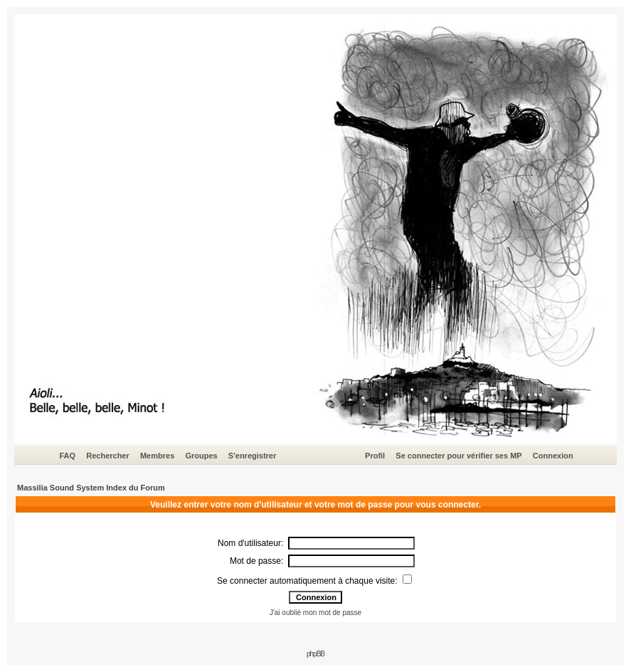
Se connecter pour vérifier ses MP (458, 456)
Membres (157, 456)
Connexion (553, 456)
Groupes (201, 456)
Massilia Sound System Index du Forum (91, 488)
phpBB (315, 654)
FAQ (67, 456)
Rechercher (108, 456)
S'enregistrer (252, 456)
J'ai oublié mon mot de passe (315, 613)
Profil (375, 456)
